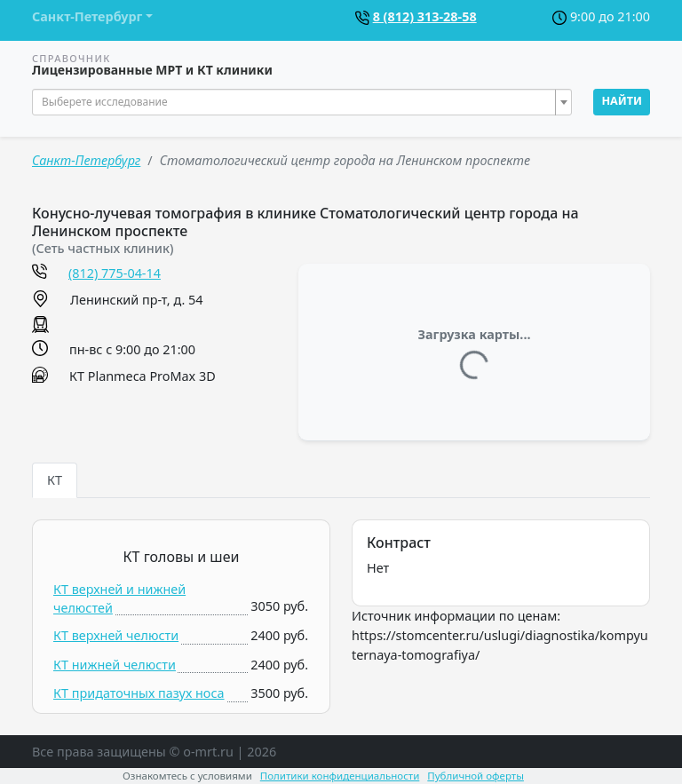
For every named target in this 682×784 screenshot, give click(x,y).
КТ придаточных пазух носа (139, 693)
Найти (622, 101)
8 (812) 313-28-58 (425, 16)
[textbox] (297, 102)
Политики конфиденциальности (340, 776)
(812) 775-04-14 (115, 273)
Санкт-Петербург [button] (87, 16)
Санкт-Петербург (86, 160)
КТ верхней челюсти (116, 635)
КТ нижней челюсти (115, 665)
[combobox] (302, 102)
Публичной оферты (476, 776)
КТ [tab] (55, 480)
